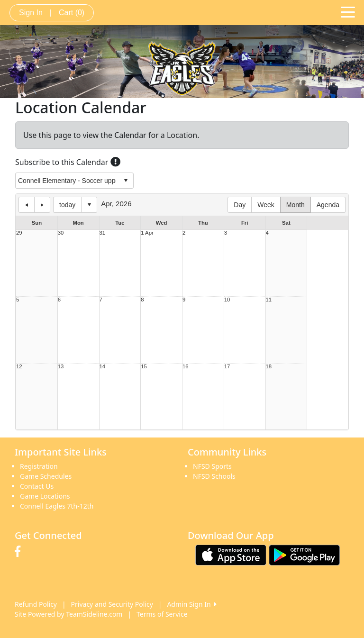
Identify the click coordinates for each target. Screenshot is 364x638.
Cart (72, 13)
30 (61, 233)
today (67, 205)
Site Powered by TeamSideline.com (68, 614)
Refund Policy (36, 604)
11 (269, 300)
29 (19, 233)
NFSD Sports (212, 466)
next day (42, 205)
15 (144, 367)
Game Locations (45, 496)
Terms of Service (162, 614)
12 (19, 367)
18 (269, 367)
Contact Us (37, 486)
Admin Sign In (191, 604)
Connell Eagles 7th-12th (57, 506)
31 (103, 233)
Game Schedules (46, 476)
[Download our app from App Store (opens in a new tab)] (231, 554)
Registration (39, 466)
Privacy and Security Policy (112, 604)
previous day (27, 205)
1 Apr (147, 233)
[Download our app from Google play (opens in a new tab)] (304, 554)
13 (61, 367)
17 (227, 367)
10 (227, 300)
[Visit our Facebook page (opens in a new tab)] (20, 552)
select (126, 181)
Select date (89, 205)
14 (103, 367)
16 (186, 367)
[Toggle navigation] (348, 11)
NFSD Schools (214, 476)
